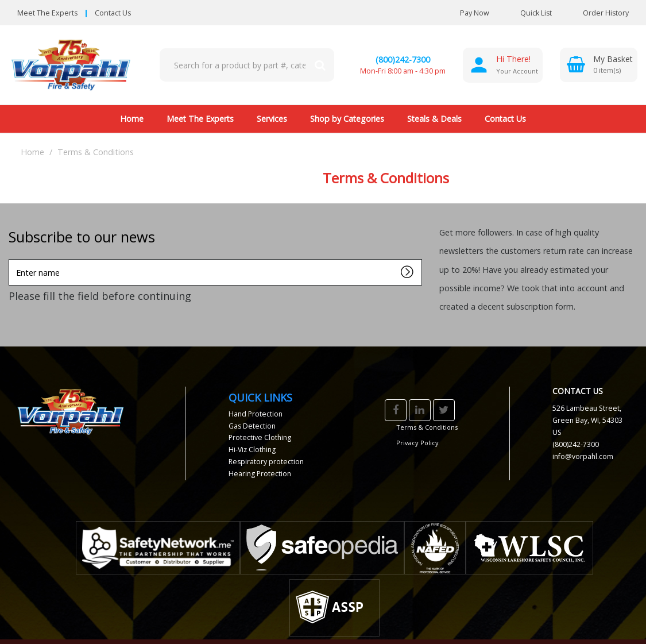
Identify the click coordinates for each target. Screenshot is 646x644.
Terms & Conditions (427, 427)
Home (132, 119)
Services (272, 119)
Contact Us (113, 13)
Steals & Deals (434, 119)
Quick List (527, 13)
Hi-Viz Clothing (252, 450)
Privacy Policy (417, 443)
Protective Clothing (260, 437)
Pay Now (475, 13)
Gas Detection (252, 426)
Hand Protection (256, 414)
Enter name (12, 259)
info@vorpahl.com (583, 456)
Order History (597, 13)
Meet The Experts (47, 13)
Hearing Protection (260, 474)
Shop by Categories (347, 119)
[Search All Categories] (247, 65)
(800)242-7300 (403, 59)
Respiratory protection (266, 462)
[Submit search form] (320, 65)
